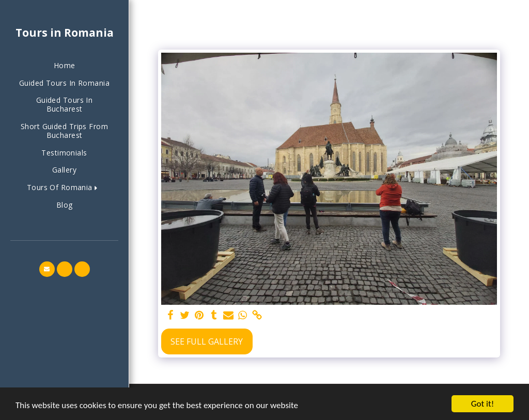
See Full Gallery (207, 341)
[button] (64, 188)
